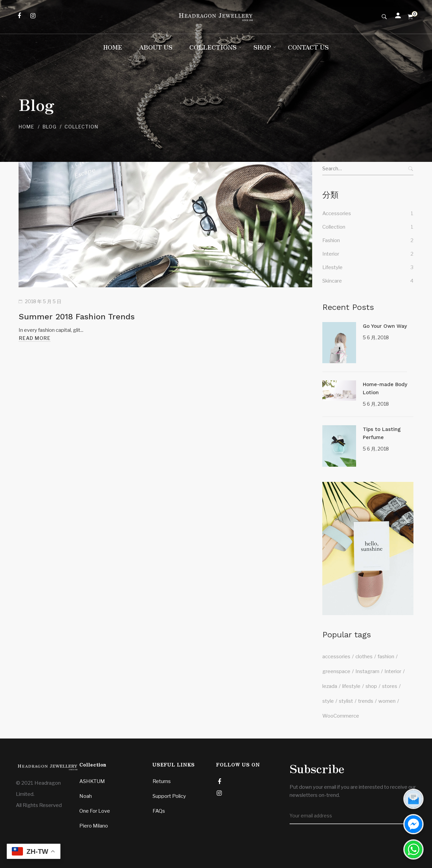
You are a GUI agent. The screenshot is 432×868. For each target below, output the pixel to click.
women (387, 701)
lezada (330, 686)
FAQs (159, 811)
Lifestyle (332, 267)
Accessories (337, 213)
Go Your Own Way (385, 326)
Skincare (332, 281)
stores (390, 686)
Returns (162, 781)
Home (26, 127)
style (328, 701)
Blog (49, 127)
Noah (86, 796)
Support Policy (169, 796)
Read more (35, 338)
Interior (331, 254)
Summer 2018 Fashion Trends (77, 317)
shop (371, 686)
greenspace (336, 671)
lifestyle (351, 686)
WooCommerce (341, 716)
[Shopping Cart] (410, 17)
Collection (334, 227)
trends (366, 701)
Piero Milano (94, 826)
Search (410, 169)
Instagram (367, 671)
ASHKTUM (92, 781)
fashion (386, 657)
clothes (364, 657)
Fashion (331, 240)
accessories (336, 657)
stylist (346, 701)
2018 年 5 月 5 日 (43, 301)
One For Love (95, 811)
